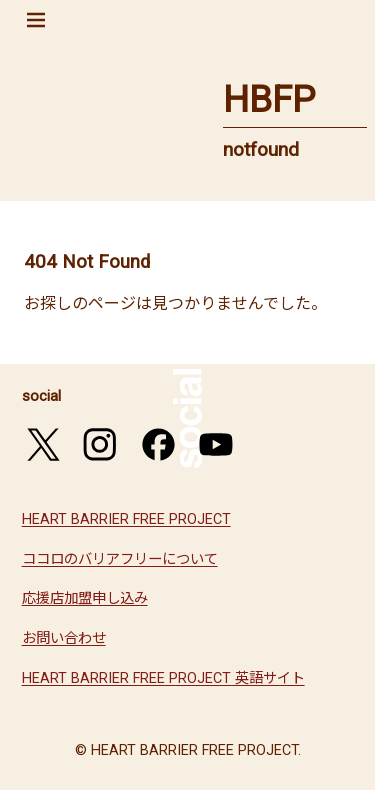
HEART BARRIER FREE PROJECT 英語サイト (163, 678)
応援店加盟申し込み (85, 598)
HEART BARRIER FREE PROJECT (126, 519)
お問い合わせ (64, 638)
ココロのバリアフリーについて (120, 559)
